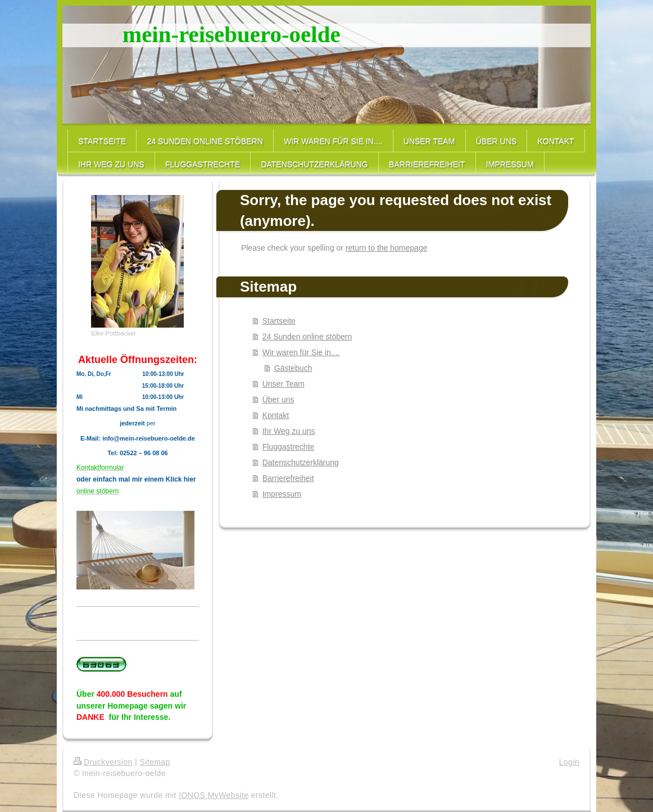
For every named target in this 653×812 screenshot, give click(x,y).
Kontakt (276, 415)
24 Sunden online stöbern (307, 337)
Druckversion (103, 762)
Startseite (279, 321)
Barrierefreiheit (288, 478)
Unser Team (284, 384)
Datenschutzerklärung (301, 462)
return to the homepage (387, 248)
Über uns (278, 400)
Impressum (282, 494)
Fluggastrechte (289, 447)
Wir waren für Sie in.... (301, 352)
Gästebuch (293, 368)
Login (569, 762)
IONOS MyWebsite (214, 795)
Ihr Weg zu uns (289, 431)
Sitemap (155, 762)
